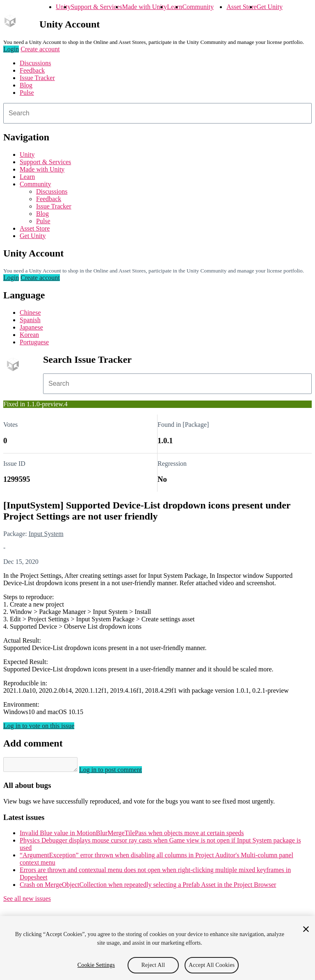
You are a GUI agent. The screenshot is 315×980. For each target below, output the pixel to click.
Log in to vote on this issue (39, 726)
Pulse (27, 93)
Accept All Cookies (212, 965)
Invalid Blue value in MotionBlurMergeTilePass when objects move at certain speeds (132, 835)
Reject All (153, 965)
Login (11, 49)
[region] (157, 948)
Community (198, 7)
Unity (63, 7)
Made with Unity (145, 7)
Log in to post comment (119, 772)
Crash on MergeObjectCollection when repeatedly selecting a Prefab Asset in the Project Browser (148, 887)
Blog (26, 85)
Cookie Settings (96, 965)
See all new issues (27, 901)
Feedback (32, 70)
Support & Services (96, 7)
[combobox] (157, 113)
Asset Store (241, 7)
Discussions (35, 63)
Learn (175, 7)
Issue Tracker (37, 78)
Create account (40, 49)
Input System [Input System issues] (46, 534)
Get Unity (269, 7)
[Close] (306, 929)
